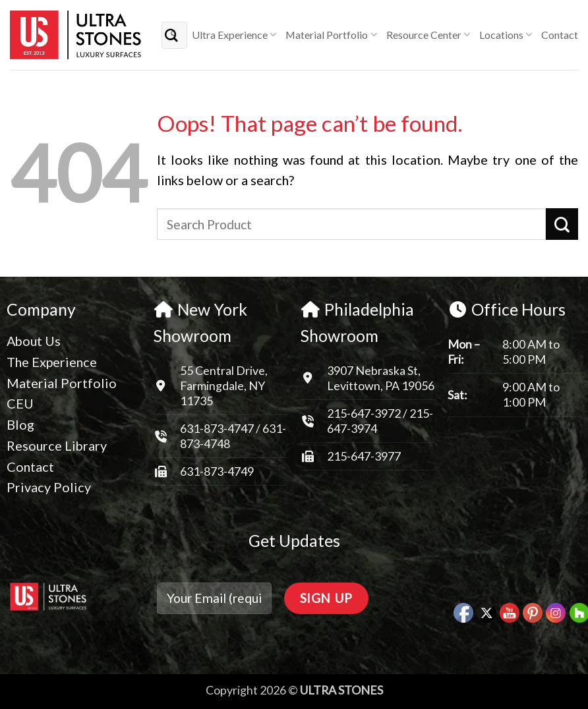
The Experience (52, 362)
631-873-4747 (217, 428)
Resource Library (57, 445)
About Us (34, 341)
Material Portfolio (331, 35)
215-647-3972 (365, 413)
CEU (20, 403)
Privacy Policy (49, 487)
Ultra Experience (234, 35)
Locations (506, 35)
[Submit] (172, 35)
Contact (560, 35)
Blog (20, 424)
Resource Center (428, 35)
